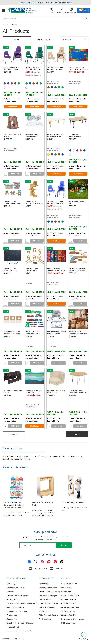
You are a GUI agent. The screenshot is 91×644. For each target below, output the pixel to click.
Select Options (13, 107)
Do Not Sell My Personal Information (22, 603)
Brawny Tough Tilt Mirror (73, 502)
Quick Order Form (69, 599)
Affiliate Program (69, 603)
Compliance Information (17, 611)
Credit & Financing (47, 607)
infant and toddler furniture (71, 456)
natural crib (7, 459)
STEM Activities (68, 611)
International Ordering (49, 603)
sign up (64, 545)
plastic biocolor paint (12, 456)
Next (77, 434)
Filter (17, 39)
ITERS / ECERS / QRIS (70, 596)
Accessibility (12, 619)
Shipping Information (48, 588)
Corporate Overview (16, 588)
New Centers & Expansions (73, 619)
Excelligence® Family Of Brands (21, 623)
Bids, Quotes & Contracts (50, 615)
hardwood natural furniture (34, 456)
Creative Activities (69, 615)
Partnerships (13, 615)
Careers (10, 592)
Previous (14, 434)
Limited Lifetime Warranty (18, 596)
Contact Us (44, 584)
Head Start (66, 592)
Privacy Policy (13, 599)
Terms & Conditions (15, 607)
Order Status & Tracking (50, 592)
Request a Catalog (69, 584)
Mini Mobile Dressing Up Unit (43, 504)
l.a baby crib (52, 456)
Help (52, 10)
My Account (44, 611)
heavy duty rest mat (22, 459)
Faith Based (66, 588)
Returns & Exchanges (48, 596)
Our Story (11, 584)
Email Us (58, 569)
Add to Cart (15, 174)
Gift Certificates (46, 599)
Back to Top (84, 636)
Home (5, 25)
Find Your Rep (45, 619)
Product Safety (13, 627)
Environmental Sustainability (19, 631)
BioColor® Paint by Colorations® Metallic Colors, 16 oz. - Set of (14, 505)
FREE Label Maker (69, 623)
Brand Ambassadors (70, 607)
